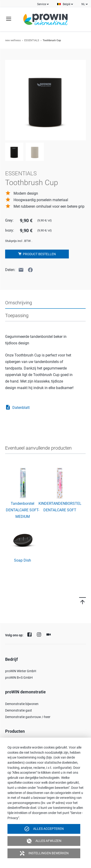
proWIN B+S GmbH (19, 678)
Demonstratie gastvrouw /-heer (28, 717)
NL (83, 4)
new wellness (13, 40)
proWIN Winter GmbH (21, 671)
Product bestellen (39, 254)
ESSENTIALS (32, 40)
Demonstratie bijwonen (22, 704)
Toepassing (17, 315)
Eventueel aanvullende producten (38, 448)
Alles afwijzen (44, 841)
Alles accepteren (44, 829)
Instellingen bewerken (44, 853)
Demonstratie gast (19, 710)
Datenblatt (17, 408)
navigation (9, 19)
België (66, 4)
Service (42, 4)
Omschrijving (19, 303)
